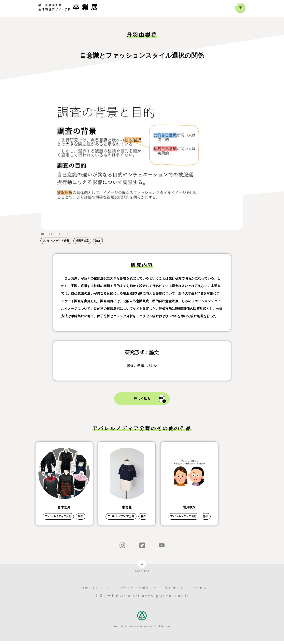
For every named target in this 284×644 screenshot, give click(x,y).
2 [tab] (50, 234)
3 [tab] (58, 234)
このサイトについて (94, 591)
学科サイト (174, 591)
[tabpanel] (142, 154)
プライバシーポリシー (138, 591)
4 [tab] (66, 234)
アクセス (199, 591)
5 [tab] (74, 234)
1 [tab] (42, 234)
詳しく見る (142, 399)
